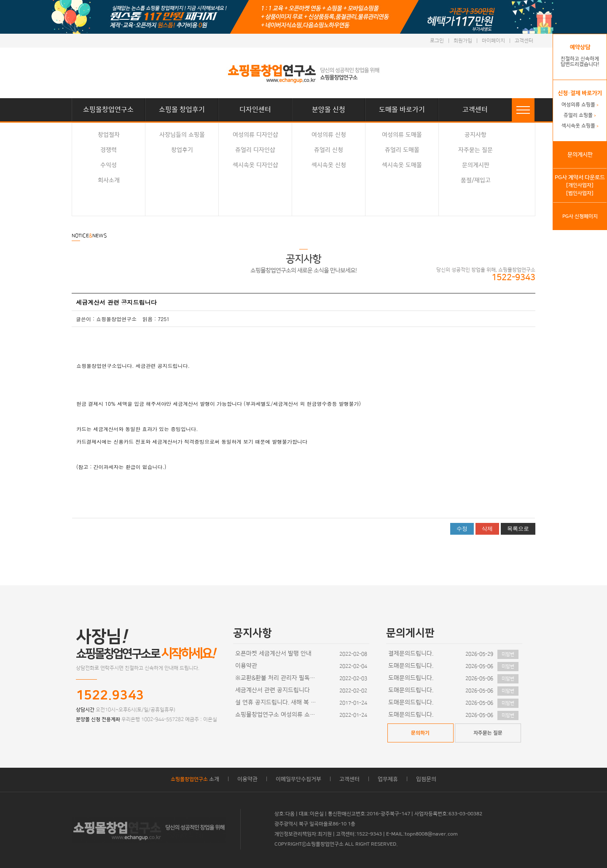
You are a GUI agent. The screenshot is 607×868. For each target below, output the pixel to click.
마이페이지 (493, 41)
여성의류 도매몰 (402, 135)
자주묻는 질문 (475, 150)
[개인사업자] (580, 185)
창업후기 (182, 150)
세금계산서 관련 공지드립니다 (273, 690)
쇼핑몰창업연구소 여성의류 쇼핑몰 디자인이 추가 (277, 715)
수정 (462, 529)
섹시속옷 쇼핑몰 (580, 126)
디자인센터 (255, 110)
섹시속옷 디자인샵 (255, 165)
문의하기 (420, 733)
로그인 (437, 41)
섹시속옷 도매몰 (402, 165)
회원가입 (463, 41)
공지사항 (475, 135)
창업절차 (109, 135)
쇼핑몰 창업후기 (182, 110)
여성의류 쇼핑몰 (580, 105)
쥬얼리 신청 (329, 150)
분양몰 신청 (329, 110)
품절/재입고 (476, 180)
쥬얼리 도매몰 (402, 150)
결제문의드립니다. (411, 654)
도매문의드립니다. (411, 666)
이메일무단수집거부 (298, 779)
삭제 (487, 529)
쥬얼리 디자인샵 (255, 150)
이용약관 (246, 666)
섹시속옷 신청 (329, 165)
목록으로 (518, 529)
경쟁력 (109, 150)
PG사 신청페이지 (580, 216)
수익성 (109, 165)
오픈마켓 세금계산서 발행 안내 (273, 654)
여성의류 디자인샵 (255, 135)
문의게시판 (476, 165)
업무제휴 (388, 779)
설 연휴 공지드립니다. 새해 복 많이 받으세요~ (277, 702)
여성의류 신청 (329, 135)
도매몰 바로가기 (402, 110)
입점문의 (426, 779)
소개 (195, 779)
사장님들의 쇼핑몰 (182, 135)
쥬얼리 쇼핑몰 (580, 115)
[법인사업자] (580, 193)
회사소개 (109, 180)
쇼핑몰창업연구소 (108, 110)
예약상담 (580, 47)
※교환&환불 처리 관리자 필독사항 (277, 678)
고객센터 (524, 41)
